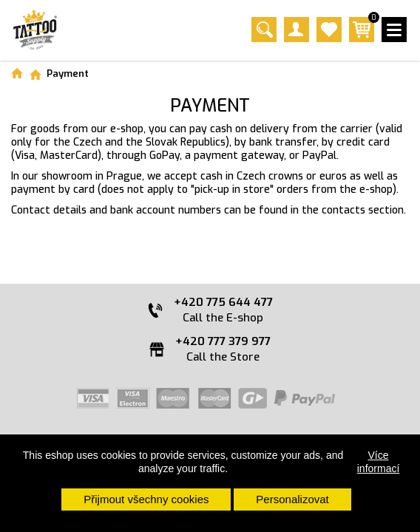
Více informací (379, 462)
